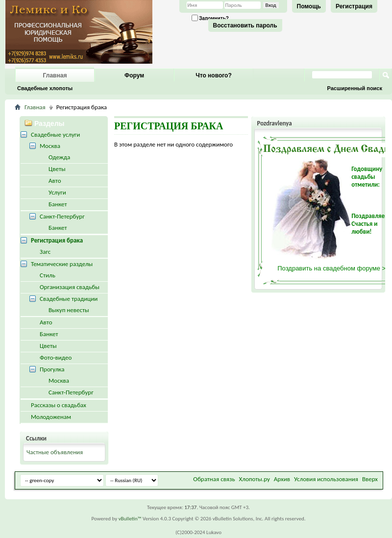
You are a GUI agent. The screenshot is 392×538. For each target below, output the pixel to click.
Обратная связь (214, 479)
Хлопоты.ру (255, 479)
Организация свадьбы (70, 287)
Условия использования (326, 479)
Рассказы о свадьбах (59, 405)
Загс (45, 252)
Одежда (59, 157)
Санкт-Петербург (62, 216)
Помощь (309, 6)
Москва (50, 146)
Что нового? (213, 75)
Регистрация (354, 6)
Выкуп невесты (69, 310)
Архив (282, 479)
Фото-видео (56, 357)
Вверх (370, 479)
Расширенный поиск (355, 88)
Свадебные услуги (55, 134)
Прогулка (52, 369)
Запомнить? (210, 18)
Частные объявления (55, 452)
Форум (134, 75)
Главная (55, 75)
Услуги (57, 192)
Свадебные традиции (69, 299)
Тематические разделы (62, 264)
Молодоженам (51, 417)
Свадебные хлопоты (45, 88)
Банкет (58, 204)
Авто (55, 181)
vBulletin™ (130, 519)
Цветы (57, 169)
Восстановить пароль (245, 25)
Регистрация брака (57, 240)
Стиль (48, 275)
